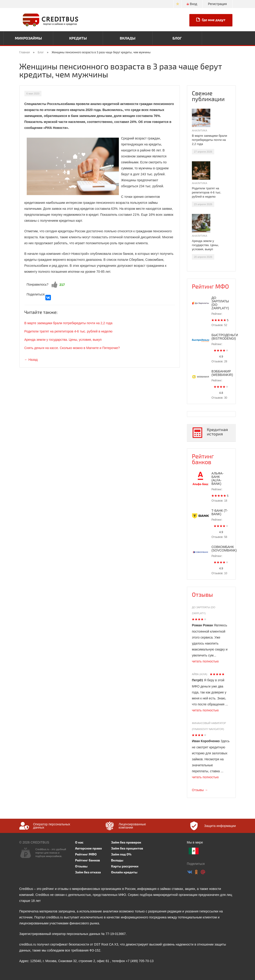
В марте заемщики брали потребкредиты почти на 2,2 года (68, 323)
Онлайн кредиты (124, 872)
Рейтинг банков (203, 459)
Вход (192, 4)
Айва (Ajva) (200, 674)
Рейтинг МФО (210, 286)
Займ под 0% (121, 854)
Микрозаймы (28, 38)
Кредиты (78, 38)
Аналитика (199, 131)
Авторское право (88, 848)
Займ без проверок (126, 842)
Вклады (128, 38)
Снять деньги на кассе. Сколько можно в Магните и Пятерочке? (72, 348)
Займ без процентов (127, 848)
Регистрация (217, 4)
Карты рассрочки (125, 866)
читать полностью (205, 661)
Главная (25, 52)
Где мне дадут (211, 20)
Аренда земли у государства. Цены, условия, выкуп (63, 340)
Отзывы (202, 594)
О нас (79, 842)
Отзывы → (200, 790)
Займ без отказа (88, 872)
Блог (177, 38)
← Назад (31, 360)
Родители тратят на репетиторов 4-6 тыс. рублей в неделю (69, 331)
